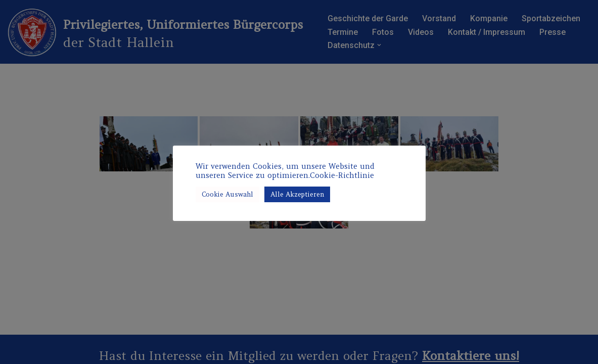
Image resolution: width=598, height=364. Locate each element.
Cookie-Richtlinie (342, 175)
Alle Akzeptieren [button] (297, 194)
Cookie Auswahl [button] (227, 194)
